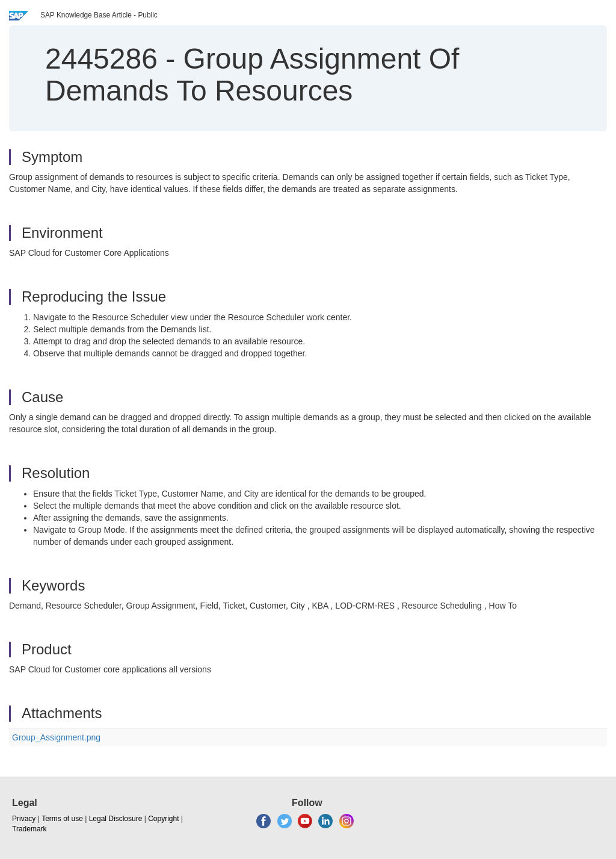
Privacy (24, 819)
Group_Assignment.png (56, 737)
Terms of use (62, 819)
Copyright (163, 819)
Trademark (29, 829)
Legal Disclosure (116, 819)
